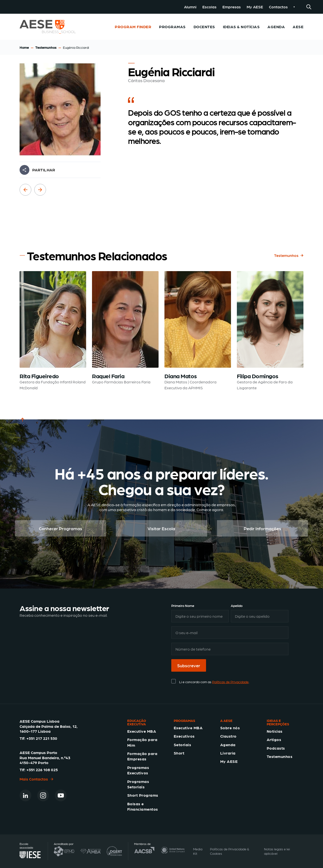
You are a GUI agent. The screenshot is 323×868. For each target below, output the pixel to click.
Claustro (228, 736)
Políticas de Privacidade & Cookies (230, 851)
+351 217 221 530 (42, 738)
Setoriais (182, 745)
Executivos (184, 736)
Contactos (278, 7)
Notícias (275, 731)
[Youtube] (61, 795)
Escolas (209, 7)
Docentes (204, 27)
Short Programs (143, 795)
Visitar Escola (161, 528)
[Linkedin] (25, 795)
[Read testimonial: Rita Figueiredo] (53, 331)
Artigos (274, 739)
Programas (172, 27)
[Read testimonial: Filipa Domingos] (270, 331)
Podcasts (276, 748)
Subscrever (189, 665)
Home (24, 47)
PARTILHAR (44, 170)
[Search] (309, 7)
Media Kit (198, 851)
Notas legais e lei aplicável (277, 851)
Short (179, 753)
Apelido (237, 605)
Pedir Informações (262, 528)
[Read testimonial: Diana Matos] (198, 331)
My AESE (255, 7)
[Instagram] (43, 795)
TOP (24, 422)
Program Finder (133, 27)
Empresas (232, 7)
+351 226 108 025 (42, 770)
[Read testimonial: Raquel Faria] (125, 331)
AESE (298, 27)
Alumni (190, 7)
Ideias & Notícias (241, 27)
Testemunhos (46, 47)
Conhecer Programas (61, 528)
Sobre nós (230, 728)
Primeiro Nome (183, 605)
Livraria (228, 753)
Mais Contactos (37, 779)
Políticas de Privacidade (230, 682)
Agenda (276, 27)
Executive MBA (142, 731)
